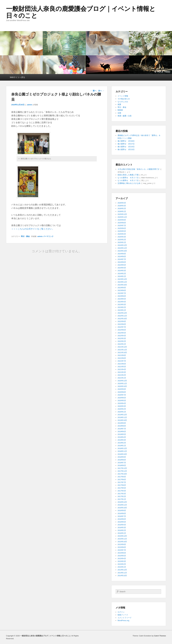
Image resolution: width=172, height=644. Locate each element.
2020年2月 (122, 409)
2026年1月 (122, 211)
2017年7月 (122, 482)
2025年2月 (122, 240)
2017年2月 (122, 496)
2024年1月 (122, 276)
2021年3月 (122, 372)
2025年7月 (122, 226)
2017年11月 (122, 471)
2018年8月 (122, 460)
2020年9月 (122, 389)
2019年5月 (122, 434)
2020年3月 (122, 406)
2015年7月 (122, 550)
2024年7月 (122, 259)
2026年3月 (122, 206)
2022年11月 (122, 316)
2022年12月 (122, 313)
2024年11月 (122, 248)
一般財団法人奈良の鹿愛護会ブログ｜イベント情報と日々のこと (81, 12)
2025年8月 (122, 223)
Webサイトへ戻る (17, 77)
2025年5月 (122, 231)
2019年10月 (122, 420)
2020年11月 (122, 383)
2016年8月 (122, 513)
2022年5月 (122, 333)
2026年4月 (122, 203)
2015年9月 (122, 544)
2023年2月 (122, 307)
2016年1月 (122, 533)
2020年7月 (122, 395)
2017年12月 (122, 468)
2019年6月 (122, 432)
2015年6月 (122, 553)
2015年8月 (122, 547)
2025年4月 (122, 234)
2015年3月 (122, 561)
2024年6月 (122, 262)
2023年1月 (122, 310)
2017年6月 (122, 485)
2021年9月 (122, 355)
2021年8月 (122, 358)
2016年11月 (122, 505)
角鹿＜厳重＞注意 (125, 116)
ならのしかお (123, 102)
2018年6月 (122, 465)
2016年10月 (122, 508)
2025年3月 (122, 237)
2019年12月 (122, 415)
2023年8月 (122, 290)
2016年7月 (122, 516)
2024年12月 (122, 245)
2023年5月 (122, 299)
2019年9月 (122, 423)
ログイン (121, 612)
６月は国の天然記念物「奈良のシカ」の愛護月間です (139, 169)
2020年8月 (122, 392)
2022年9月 (122, 321)
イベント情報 (123, 96)
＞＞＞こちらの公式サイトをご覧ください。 (33, 229)
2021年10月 (122, 353)
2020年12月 (122, 381)
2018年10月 (122, 454)
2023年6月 (122, 296)
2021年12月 (122, 347)
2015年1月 (122, 567)
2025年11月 (122, 217)
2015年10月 (122, 542)
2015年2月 (122, 564)
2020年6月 (122, 398)
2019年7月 (122, 429)
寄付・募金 (25, 236)
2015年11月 (122, 539)
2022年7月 (122, 327)
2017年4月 (122, 491)
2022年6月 (122, 330)
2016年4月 (122, 525)
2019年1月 (122, 446)
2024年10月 (122, 251)
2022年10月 (122, 319)
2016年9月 (122, 510)
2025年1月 (122, 242)
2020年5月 (122, 401)
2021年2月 (122, 375)
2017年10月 (122, 474)
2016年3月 (122, 528)
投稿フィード (123, 615)
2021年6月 (122, 364)
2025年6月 (122, 228)
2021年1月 (122, 378)
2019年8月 (122, 426)
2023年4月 (122, 302)
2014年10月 (122, 576)
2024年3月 (122, 271)
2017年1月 (122, 499)
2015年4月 (122, 559)
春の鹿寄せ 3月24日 (126, 147)
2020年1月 (122, 412)
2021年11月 (122, 350)
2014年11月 (122, 573)
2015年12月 (122, 536)
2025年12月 (122, 214)
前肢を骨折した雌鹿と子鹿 (128, 175)
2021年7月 (122, 361)
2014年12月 (122, 570)
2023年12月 (122, 279)
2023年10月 (122, 285)
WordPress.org (123, 620)
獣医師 (120, 110)
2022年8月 (122, 324)
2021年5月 (122, 367)
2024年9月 (122, 254)
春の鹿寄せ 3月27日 (126, 144)
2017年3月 (122, 494)
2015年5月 (122, 556)
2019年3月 (122, 440)
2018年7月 (122, 463)
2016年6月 (122, 519)
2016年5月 (122, 522)
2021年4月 (122, 369)
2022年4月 (122, 336)
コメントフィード (125, 618)
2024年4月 (122, 268)
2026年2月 (122, 208)
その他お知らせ (124, 99)
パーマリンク (48, 236)
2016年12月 (122, 502)
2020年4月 (122, 403)
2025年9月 (122, 220)
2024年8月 (122, 256)
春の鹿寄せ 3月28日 (126, 141)
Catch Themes (160, 636)
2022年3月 (122, 338)
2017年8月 (122, 480)
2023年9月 (122, 288)
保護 (119, 104)
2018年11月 (122, 451)
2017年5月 (122, 488)
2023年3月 (122, 304)
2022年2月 (122, 341)
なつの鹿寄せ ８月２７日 (128, 178)
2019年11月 (122, 417)
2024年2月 (122, 274)
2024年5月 (122, 265)
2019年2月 (122, 443)
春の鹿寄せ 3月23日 (126, 149)
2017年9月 (122, 477)
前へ (93, 91)
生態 (119, 113)
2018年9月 (122, 457)
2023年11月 (122, 282)
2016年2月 (122, 530)
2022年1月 (122, 344)
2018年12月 (122, 448)
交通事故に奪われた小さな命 (129, 183)
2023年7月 (122, 293)
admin (30, 105)
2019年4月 (122, 437)
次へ (101, 91)
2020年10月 (122, 386)
